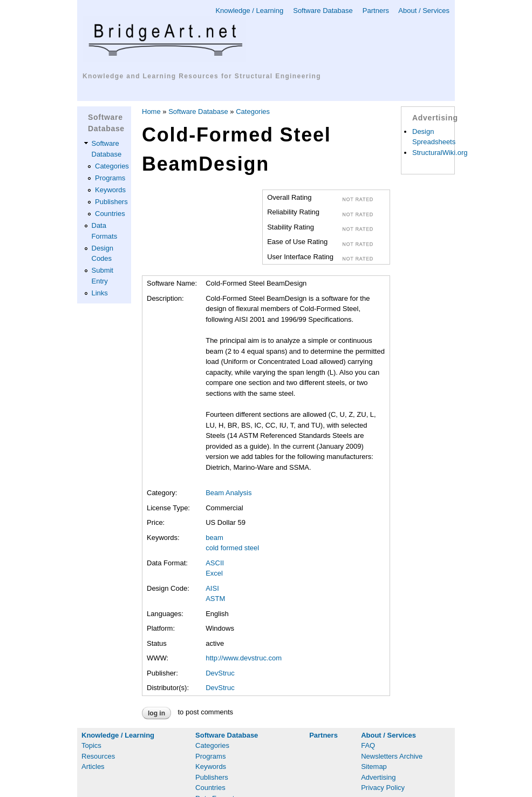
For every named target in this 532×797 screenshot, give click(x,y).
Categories (112, 166)
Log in (156, 713)
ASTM (215, 599)
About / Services (424, 11)
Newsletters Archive (392, 756)
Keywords (110, 190)
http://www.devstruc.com (244, 658)
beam (214, 538)
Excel (214, 573)
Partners (376, 11)
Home (151, 112)
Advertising (378, 777)
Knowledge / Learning (249, 11)
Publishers (111, 202)
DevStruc (220, 673)
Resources (98, 756)
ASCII (215, 563)
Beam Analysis (229, 493)
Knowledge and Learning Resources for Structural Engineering (202, 76)
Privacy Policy (383, 788)
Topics (91, 745)
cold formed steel (232, 548)
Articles (93, 766)
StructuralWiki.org (440, 153)
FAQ (368, 745)
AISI (212, 588)
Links (100, 293)
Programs (110, 178)
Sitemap (374, 766)
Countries (110, 214)
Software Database (323, 11)
